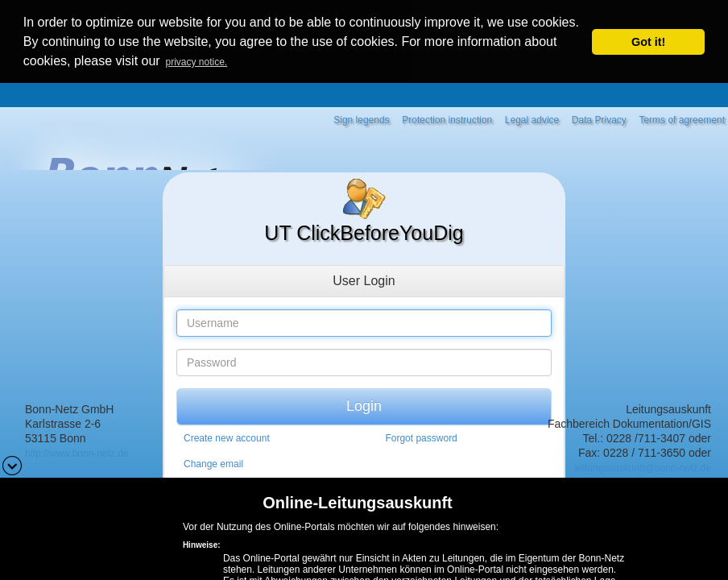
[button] (12, 464)
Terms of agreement (682, 118)
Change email (213, 462)
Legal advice (532, 118)
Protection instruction (447, 118)
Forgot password (421, 437)
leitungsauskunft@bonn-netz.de (643, 466)
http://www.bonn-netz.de (77, 452)
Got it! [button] (648, 42)
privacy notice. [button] (197, 62)
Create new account (227, 437)
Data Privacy (599, 118)
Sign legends (361, 118)
